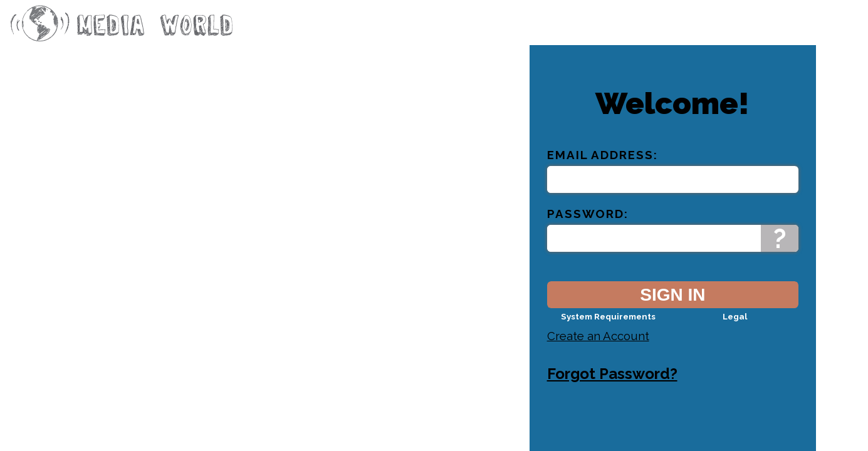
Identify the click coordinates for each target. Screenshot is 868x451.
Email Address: (603, 165)
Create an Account (598, 346)
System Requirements (608, 327)
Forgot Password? (612, 384)
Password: (588, 224)
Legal (735, 327)
